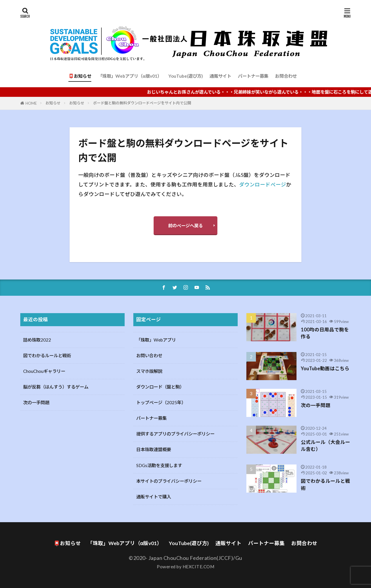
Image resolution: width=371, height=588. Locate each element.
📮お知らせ (80, 76)
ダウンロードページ (263, 185)
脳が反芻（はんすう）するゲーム (56, 387)
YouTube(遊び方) (186, 76)
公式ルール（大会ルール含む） (325, 446)
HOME (31, 103)
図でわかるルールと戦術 (47, 355)
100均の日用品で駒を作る (325, 333)
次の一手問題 (36, 402)
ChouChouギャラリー (44, 371)
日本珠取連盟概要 (154, 449)
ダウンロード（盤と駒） (160, 387)
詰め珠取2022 (37, 340)
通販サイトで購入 (154, 497)
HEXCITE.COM (199, 567)
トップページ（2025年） (161, 402)
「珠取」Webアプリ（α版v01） (130, 76)
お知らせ (53, 103)
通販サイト (220, 76)
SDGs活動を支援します (159, 465)
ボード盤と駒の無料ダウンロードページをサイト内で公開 (142, 103)
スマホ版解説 (149, 371)
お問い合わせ (149, 355)
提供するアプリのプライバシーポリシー (175, 434)
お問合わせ (286, 76)
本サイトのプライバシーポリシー (169, 481)
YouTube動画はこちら (325, 369)
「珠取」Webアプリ (156, 340)
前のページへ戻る (185, 226)
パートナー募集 (253, 76)
